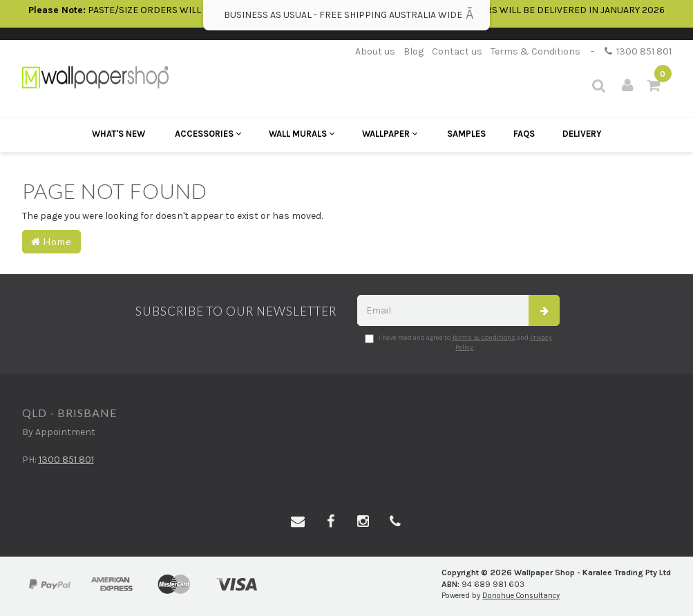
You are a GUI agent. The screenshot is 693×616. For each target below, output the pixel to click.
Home (51, 241)
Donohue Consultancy (521, 596)
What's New (118, 134)
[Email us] (298, 522)
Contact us (457, 51)
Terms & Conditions (535, 51)
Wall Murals (302, 134)
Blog (414, 51)
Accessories (208, 134)
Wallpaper (390, 134)
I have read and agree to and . (458, 343)
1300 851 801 (638, 51)
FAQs (524, 134)
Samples (466, 134)
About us (375, 51)
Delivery (582, 134)
